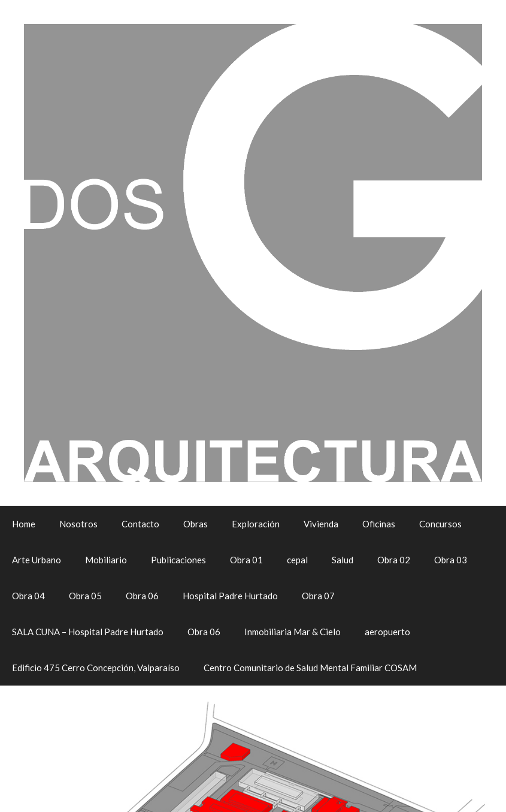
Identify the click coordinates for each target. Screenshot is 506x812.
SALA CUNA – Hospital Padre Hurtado (88, 632)
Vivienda (321, 524)
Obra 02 (394, 560)
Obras (196, 524)
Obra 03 (451, 560)
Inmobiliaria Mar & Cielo (293, 632)
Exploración (256, 524)
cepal (297, 560)
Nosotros (78, 524)
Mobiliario (106, 560)
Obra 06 (142, 596)
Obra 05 (85, 596)
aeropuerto (387, 632)
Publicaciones (178, 560)
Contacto (140, 524)
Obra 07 (318, 596)
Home (24, 524)
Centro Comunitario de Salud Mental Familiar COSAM (310, 668)
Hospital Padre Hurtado (230, 596)
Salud (343, 560)
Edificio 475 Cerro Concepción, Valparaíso (96, 668)
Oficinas (379, 524)
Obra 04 (28, 596)
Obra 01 (246, 560)
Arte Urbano (37, 560)
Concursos (440, 524)
